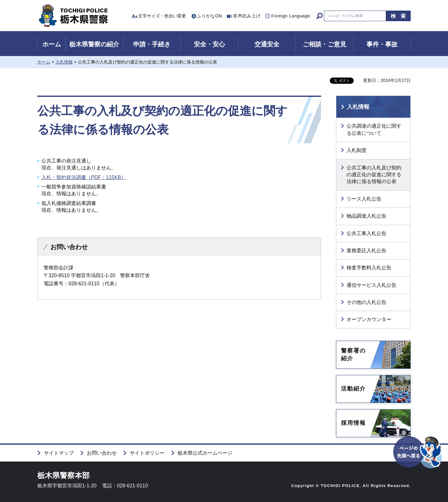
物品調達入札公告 (366, 216)
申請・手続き (152, 44)
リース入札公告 (364, 199)
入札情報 (64, 62)
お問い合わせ (102, 453)
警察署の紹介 (353, 355)
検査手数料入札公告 (369, 268)
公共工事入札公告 (366, 233)
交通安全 (267, 44)
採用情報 (353, 423)
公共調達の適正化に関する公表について (374, 129)
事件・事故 (382, 44)
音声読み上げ (247, 16)
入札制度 (357, 150)
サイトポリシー (147, 453)
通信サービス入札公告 (371, 285)
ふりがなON (210, 16)
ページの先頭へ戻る (418, 463)
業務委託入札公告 (366, 251)
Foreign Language (291, 16)
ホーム (52, 44)
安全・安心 (209, 44)
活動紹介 (353, 389)
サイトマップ (59, 453)
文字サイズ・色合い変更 (162, 16)
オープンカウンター (369, 319)
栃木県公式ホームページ (205, 453)
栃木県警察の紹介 (94, 44)
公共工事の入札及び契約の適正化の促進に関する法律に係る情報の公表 (374, 175)
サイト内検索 (320, 16)
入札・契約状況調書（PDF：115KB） (84, 177)
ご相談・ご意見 (324, 44)
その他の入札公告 (366, 302)
